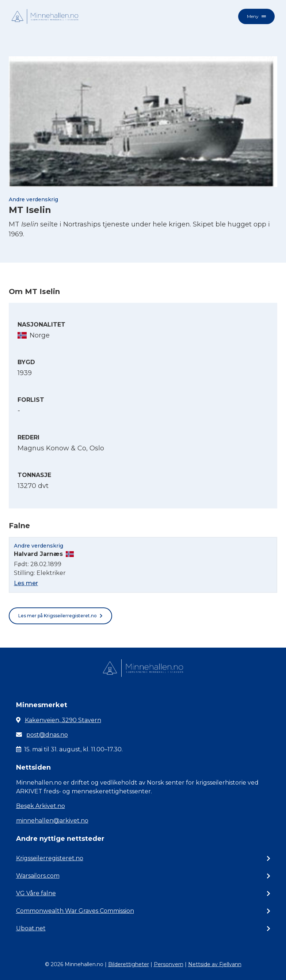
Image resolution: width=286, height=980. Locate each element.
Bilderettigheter (129, 964)
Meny (256, 16)
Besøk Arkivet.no (41, 806)
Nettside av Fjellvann (215, 964)
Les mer (26, 583)
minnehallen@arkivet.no (52, 821)
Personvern (169, 964)
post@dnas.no (47, 735)
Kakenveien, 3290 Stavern (63, 720)
